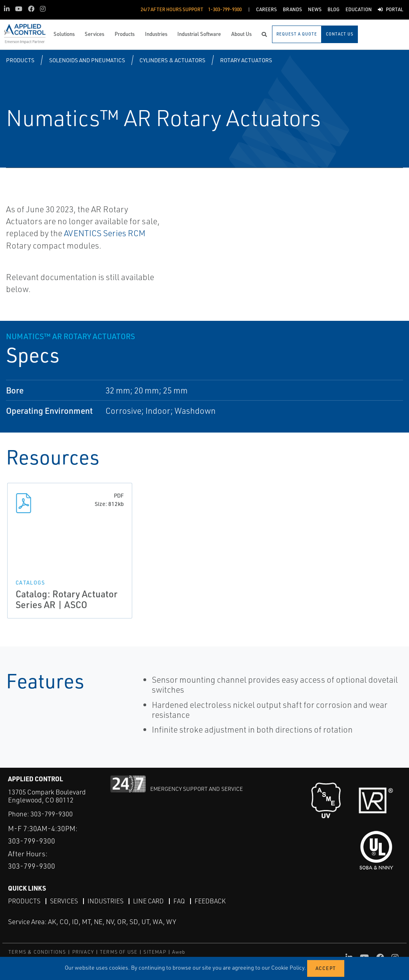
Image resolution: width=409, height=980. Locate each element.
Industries (105, 901)
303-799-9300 (52, 814)
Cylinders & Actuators (172, 60)
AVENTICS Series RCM (105, 233)
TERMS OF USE (119, 952)
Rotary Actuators (246, 60)
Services (64, 901)
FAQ (179, 901)
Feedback (210, 901)
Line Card (148, 901)
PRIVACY (83, 952)
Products (20, 60)
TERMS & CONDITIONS (37, 952)
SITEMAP (155, 952)
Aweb (179, 952)
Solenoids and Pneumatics (87, 60)
